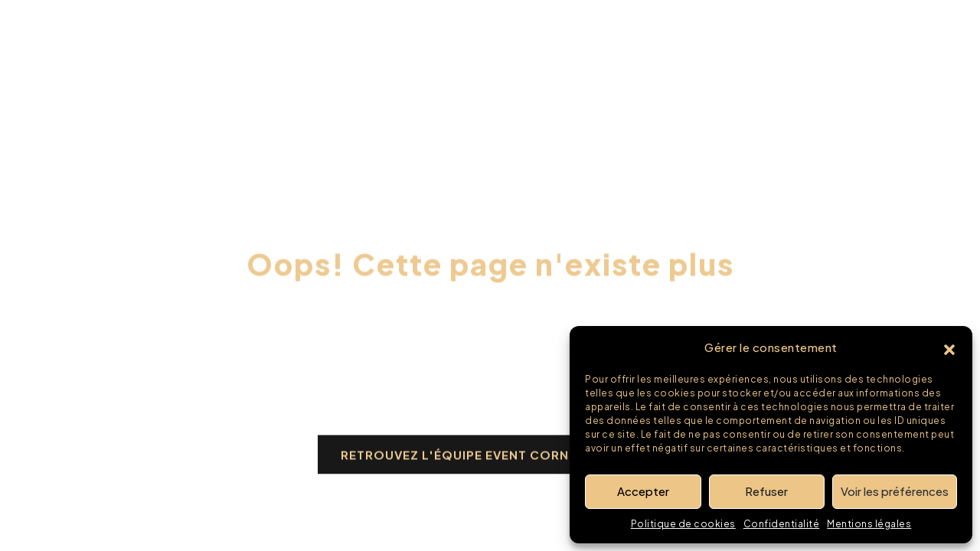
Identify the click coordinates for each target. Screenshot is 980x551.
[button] (949, 347)
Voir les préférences (895, 491)
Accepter (643, 491)
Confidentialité (782, 524)
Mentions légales (869, 524)
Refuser (766, 491)
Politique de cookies (683, 524)
